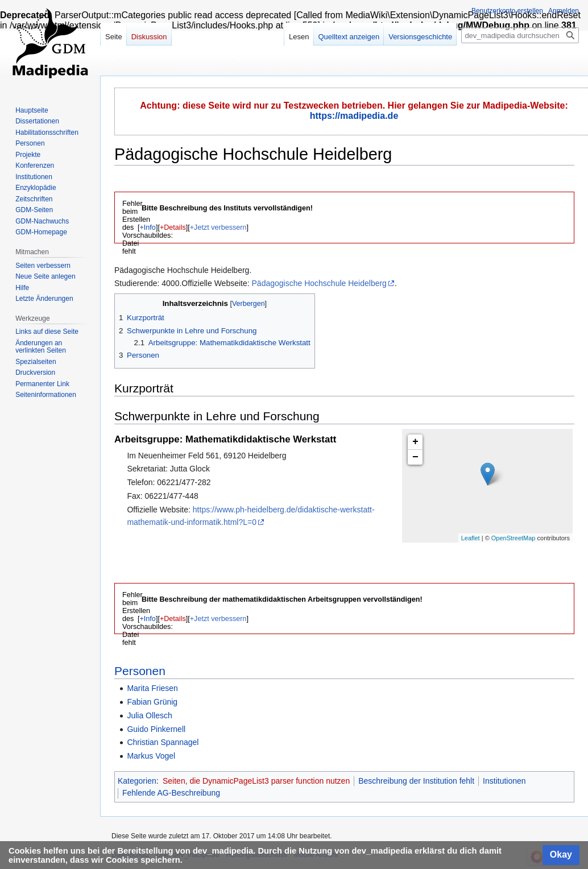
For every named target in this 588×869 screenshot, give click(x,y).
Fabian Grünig (152, 702)
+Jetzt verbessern (218, 227)
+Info (148, 227)
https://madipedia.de (354, 116)
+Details (173, 227)
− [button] (415, 457)
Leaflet (471, 538)
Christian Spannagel (163, 742)
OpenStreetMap (514, 538)
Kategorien (137, 781)
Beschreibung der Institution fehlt (416, 781)
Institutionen (504, 781)
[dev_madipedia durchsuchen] (520, 35)
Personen (140, 671)
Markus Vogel (151, 756)
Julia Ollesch (149, 715)
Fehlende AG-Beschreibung (171, 793)
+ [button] (415, 442)
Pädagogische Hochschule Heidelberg (319, 283)
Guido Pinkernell (156, 729)
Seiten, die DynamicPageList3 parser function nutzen (256, 781)
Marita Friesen (152, 688)
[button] (148, 227)
